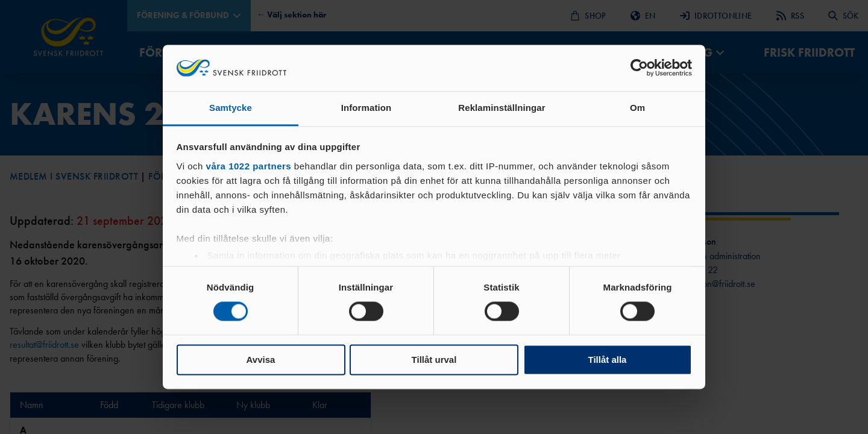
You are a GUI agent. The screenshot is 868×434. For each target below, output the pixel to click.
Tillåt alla (608, 360)
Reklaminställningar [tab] (502, 108)
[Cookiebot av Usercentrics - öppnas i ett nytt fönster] (639, 68)
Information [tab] (366, 108)
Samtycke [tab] (231, 108)
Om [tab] (637, 108)
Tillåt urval (434, 360)
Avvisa (261, 360)
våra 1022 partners (249, 166)
